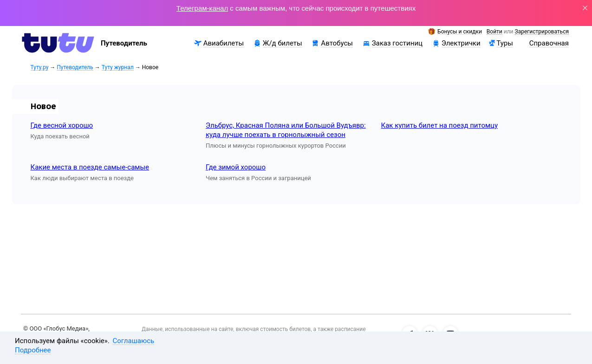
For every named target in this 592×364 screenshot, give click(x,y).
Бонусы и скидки (460, 32)
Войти (494, 32)
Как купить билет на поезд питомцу (440, 125)
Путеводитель (75, 68)
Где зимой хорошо (236, 167)
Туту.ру (40, 68)
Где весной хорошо (62, 125)
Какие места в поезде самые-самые (90, 167)
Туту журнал (118, 68)
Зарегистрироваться (542, 32)
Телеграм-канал (202, 8)
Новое (43, 106)
